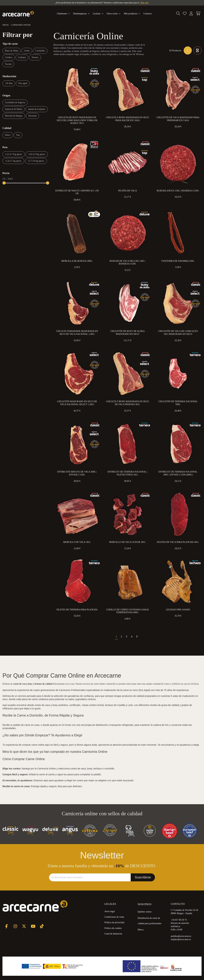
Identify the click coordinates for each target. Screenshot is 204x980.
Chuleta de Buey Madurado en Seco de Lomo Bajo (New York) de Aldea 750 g (77, 120)
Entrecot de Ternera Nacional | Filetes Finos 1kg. (127, 473)
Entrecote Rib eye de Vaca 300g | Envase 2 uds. (77, 473)
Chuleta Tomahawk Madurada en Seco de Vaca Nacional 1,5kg (77, 333)
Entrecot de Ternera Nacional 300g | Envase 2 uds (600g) (178, 473)
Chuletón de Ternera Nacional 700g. (178, 403)
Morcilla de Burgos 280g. (77, 261)
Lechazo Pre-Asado (178, 610)
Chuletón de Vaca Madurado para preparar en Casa (178, 119)
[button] (132, 14)
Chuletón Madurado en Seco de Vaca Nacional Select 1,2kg (77, 403)
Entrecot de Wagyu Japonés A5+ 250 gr (77, 192)
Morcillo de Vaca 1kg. (77, 542)
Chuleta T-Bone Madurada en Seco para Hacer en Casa (127, 119)
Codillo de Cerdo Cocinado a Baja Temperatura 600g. (127, 611)
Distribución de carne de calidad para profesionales (150, 921)
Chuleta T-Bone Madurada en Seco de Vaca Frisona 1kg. (127, 403)
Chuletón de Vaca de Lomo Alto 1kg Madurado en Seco (178, 333)
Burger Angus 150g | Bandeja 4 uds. (178, 191)
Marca (141, 930)
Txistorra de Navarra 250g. (178, 261)
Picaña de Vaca (127, 191)
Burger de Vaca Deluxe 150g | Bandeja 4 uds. (128, 262)
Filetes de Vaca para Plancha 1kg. (178, 542)
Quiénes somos (145, 912)
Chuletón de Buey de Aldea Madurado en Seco (127, 333)
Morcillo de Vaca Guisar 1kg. (127, 542)
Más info (145, 3)
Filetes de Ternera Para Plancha (77, 610)
